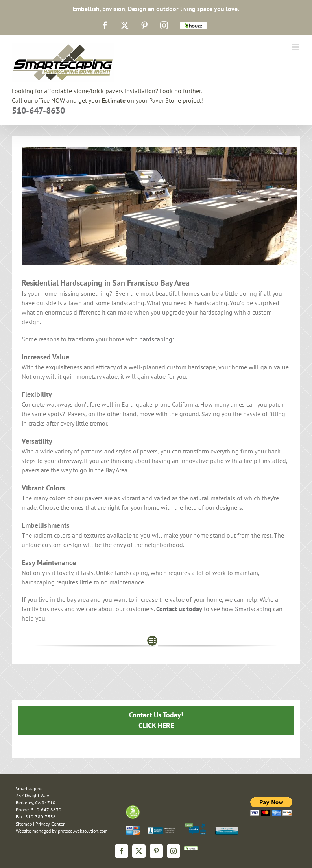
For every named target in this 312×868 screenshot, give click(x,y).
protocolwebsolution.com (83, 831)
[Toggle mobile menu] (296, 47)
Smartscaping (253, 609)
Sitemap (24, 824)
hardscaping (156, 339)
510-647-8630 (38, 111)
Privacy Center (50, 824)
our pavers (89, 498)
